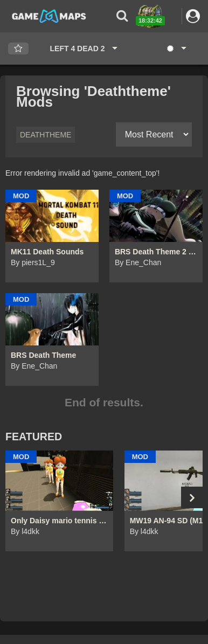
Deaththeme (46, 135)
